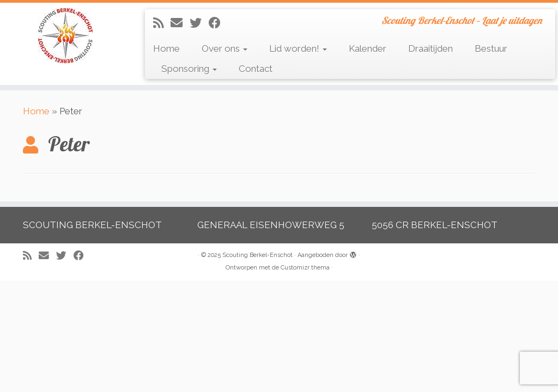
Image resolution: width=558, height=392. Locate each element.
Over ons (225, 48)
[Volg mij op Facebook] (218, 23)
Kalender (368, 48)
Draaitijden (430, 48)
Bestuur (491, 48)
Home (166, 48)
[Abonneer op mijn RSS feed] (162, 23)
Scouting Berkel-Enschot (257, 255)
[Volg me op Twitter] (199, 23)
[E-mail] (180, 23)
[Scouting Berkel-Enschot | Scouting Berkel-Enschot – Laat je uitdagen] (65, 36)
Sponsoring (189, 69)
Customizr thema (305, 268)
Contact (256, 69)
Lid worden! (298, 48)
